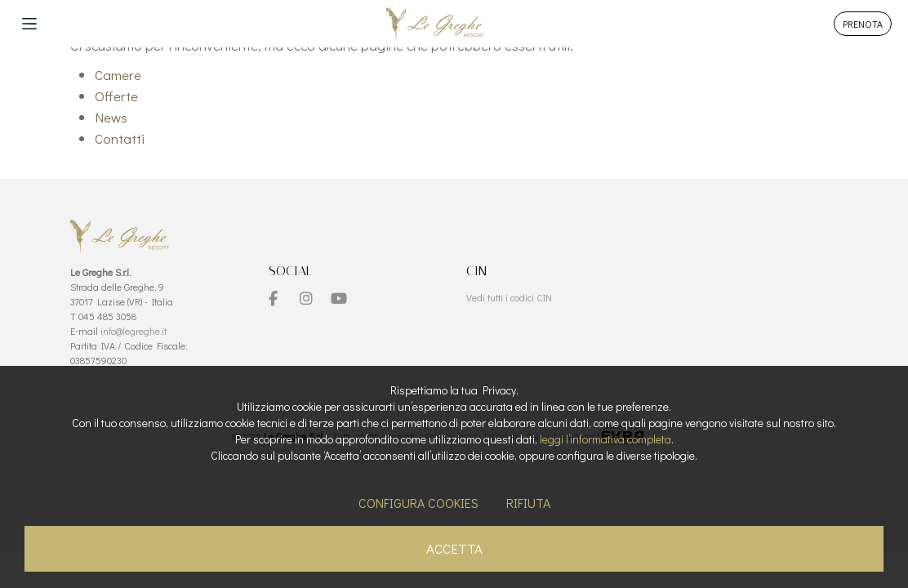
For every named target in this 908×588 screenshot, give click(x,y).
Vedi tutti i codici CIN (509, 297)
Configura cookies (418, 503)
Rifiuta (528, 503)
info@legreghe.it (134, 331)
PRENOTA (863, 24)
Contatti (120, 138)
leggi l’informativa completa (605, 439)
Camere (118, 75)
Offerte (116, 96)
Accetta (454, 548)
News (111, 117)
